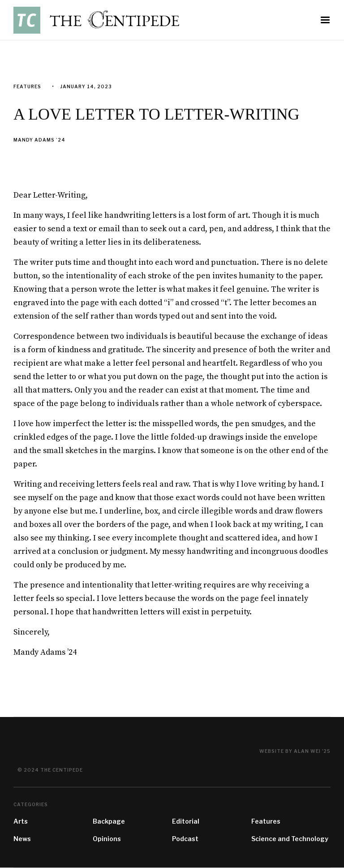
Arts (21, 821)
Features (266, 821)
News (22, 839)
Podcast (185, 839)
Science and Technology (290, 839)
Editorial (186, 821)
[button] (325, 20)
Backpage (109, 821)
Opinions (107, 839)
